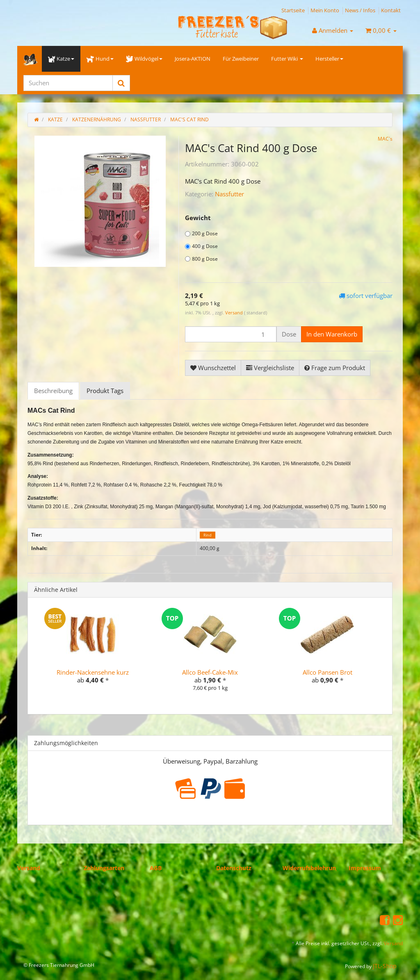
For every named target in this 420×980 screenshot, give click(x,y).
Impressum (365, 868)
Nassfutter (229, 194)
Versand (235, 313)
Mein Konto (325, 10)
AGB (156, 868)
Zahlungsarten (104, 868)
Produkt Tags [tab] (105, 391)
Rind (208, 535)
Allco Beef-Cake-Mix (210, 672)
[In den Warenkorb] (332, 334)
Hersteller (329, 59)
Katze (61, 59)
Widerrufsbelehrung (311, 868)
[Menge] (231, 334)
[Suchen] (68, 83)
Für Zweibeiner (241, 59)
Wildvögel (144, 59)
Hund (100, 59)
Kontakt (391, 10)
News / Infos (360, 10)
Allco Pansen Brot (328, 672)
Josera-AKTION (193, 59)
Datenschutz (234, 868)
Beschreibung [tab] (53, 391)
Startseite (293, 10)
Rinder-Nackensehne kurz (93, 672)
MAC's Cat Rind (189, 119)
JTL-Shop (385, 966)
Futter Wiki (287, 59)
